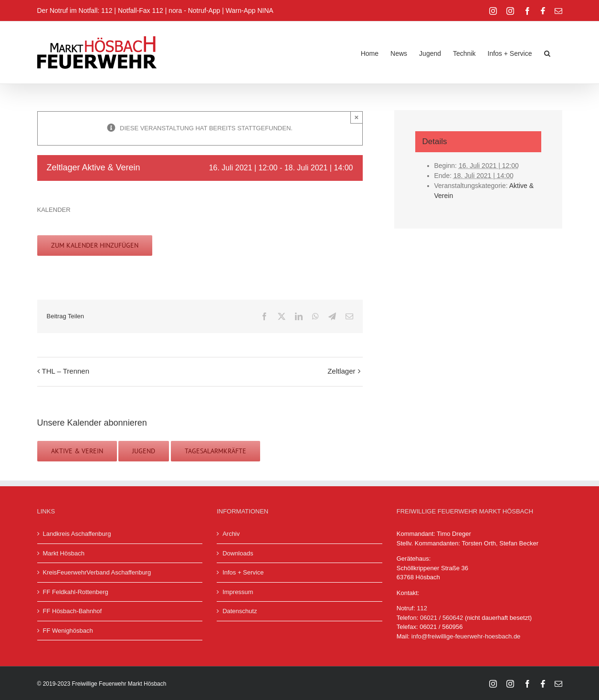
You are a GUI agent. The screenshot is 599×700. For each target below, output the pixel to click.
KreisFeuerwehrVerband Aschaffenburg (97, 572)
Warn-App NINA (250, 10)
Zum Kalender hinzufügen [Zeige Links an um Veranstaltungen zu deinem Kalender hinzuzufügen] (95, 246)
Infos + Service (243, 572)
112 (422, 608)
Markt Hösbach (64, 553)
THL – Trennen (66, 371)
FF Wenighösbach (68, 631)
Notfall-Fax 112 (141, 10)
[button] (547, 52)
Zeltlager (341, 371)
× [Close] (357, 117)
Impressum (238, 592)
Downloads (238, 553)
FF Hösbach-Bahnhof (73, 611)
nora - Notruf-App (194, 10)
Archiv (231, 534)
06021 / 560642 (441, 618)
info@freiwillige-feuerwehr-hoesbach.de (466, 636)
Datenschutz (240, 611)
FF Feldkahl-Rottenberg (76, 592)
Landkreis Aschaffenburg (77, 534)
